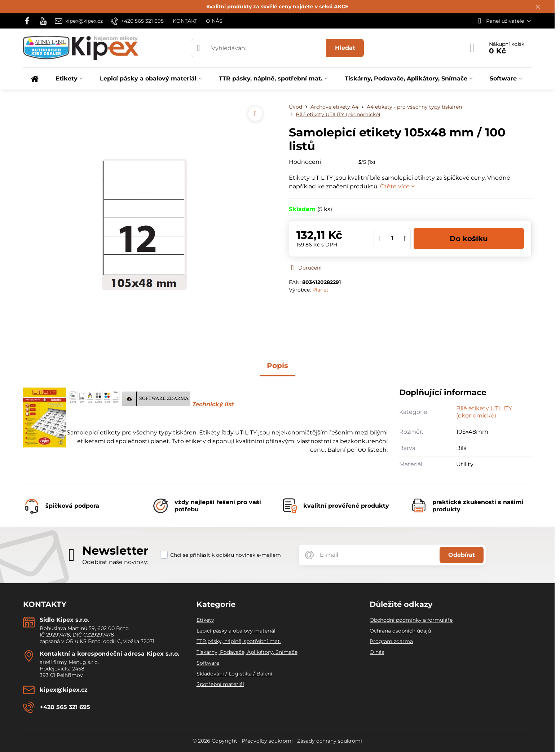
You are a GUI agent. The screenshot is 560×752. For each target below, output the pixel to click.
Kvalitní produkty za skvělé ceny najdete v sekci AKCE (277, 6)
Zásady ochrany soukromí (330, 741)
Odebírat (462, 555)
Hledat (345, 48)
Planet (320, 290)
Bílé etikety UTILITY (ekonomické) (484, 412)
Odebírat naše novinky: (115, 562)
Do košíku (469, 239)
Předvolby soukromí (267, 741)
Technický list (213, 404)
